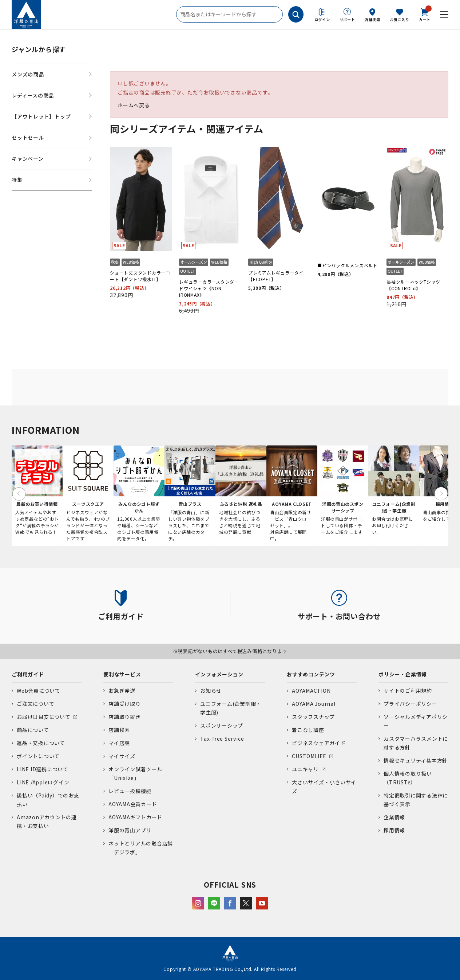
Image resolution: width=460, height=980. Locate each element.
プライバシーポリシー (411, 704)
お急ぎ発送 (122, 691)
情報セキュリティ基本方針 (416, 760)
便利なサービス (122, 674)
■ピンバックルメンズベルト (348, 265)
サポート (347, 19)
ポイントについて (38, 756)
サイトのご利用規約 (408, 691)
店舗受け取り (125, 704)
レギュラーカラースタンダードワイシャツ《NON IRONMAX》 (209, 288)
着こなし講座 (308, 730)
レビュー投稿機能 (130, 791)
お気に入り (400, 19)
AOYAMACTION (311, 691)
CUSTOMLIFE (309, 756)
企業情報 (394, 817)
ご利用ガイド (28, 674)
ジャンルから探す (39, 49)
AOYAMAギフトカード (135, 817)
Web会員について (39, 691)
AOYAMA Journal (314, 704)
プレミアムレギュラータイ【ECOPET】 (276, 276)
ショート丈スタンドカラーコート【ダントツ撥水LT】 (140, 276)
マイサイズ (122, 756)
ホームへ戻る (134, 105)
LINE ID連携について (43, 769)
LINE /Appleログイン (43, 782)
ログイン (322, 19)
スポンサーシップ (222, 725)
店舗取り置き (125, 717)
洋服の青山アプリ (130, 830)
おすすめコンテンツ (311, 674)
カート (425, 14)
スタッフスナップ (313, 717)
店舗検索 (372, 19)
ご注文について (35, 704)
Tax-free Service (222, 739)
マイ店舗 (119, 743)
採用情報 (394, 830)
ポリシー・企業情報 (403, 674)
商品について (33, 730)
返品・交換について (41, 743)
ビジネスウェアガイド (319, 743)
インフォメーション (219, 674)
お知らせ (211, 691)
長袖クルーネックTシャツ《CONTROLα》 (413, 285)
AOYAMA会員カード (133, 804)
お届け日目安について (44, 717)
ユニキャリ (305, 769)
